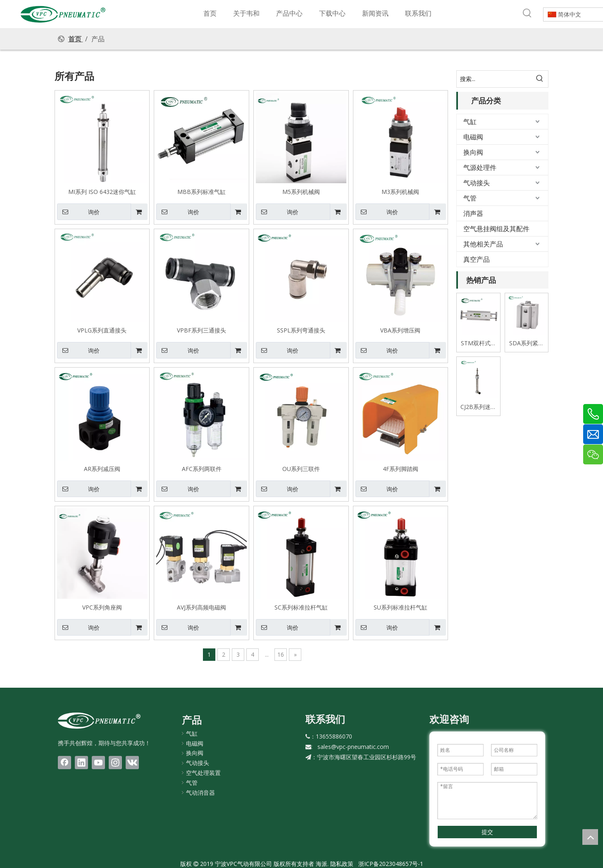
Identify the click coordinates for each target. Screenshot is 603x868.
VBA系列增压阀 (400, 330)
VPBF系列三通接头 (201, 330)
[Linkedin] (81, 763)
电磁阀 (473, 137)
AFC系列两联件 (202, 469)
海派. (321, 864)
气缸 (470, 122)
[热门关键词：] (527, 13)
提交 (487, 832)
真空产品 (477, 259)
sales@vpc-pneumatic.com (353, 747)
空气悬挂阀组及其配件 (496, 229)
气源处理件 (480, 167)
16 (281, 654)
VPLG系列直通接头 (102, 330)
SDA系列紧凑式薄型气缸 (527, 343)
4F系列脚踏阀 (400, 469)
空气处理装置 (203, 773)
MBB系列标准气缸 (201, 191)
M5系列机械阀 (301, 191)
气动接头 (477, 183)
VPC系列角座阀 (102, 607)
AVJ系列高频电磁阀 (201, 607)
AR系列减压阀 (102, 469)
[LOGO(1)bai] (99, 720)
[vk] (132, 763)
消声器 (473, 213)
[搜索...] (494, 79)
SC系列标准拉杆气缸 (301, 607)
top (590, 837)
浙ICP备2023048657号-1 (391, 864)
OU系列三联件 (301, 469)
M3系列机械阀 (400, 191)
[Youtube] (98, 763)
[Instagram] (115, 763)
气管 (470, 198)
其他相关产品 (483, 244)
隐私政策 (342, 864)
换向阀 (473, 152)
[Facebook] (64, 763)
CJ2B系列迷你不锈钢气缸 (478, 407)
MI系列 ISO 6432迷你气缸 (102, 191)
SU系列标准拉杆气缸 (400, 607)
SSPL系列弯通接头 (301, 330)
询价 (78, 212)
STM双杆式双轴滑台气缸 (479, 343)
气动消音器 (200, 793)
